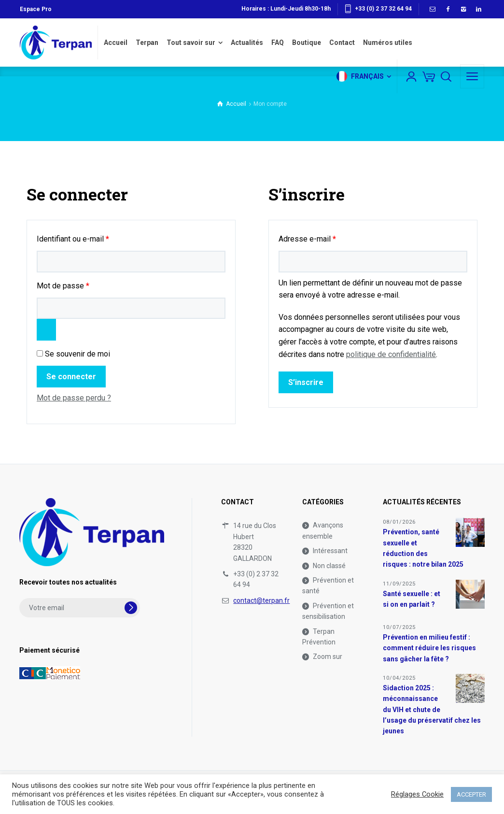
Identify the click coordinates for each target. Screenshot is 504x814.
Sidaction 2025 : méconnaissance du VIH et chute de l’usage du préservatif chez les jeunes (432, 710)
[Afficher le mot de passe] (46, 330)
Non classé (329, 566)
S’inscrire (306, 382)
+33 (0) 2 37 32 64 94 (383, 9)
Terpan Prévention (319, 637)
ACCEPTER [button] (471, 794)
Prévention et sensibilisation (328, 611)
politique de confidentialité (391, 354)
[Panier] (429, 76)
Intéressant (330, 551)
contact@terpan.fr (261, 600)
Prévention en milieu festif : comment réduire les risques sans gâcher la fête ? (429, 648)
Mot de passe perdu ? (74, 398)
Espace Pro (36, 9)
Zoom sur (328, 657)
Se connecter (71, 377)
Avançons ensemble (323, 530)
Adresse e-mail (326, 237)
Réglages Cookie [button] (417, 794)
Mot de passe (81, 284)
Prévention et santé (328, 586)
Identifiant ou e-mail (91, 237)
